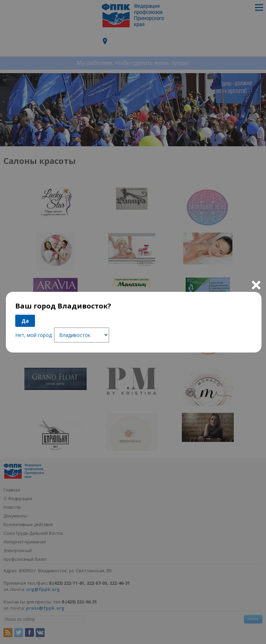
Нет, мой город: (34, 335)
